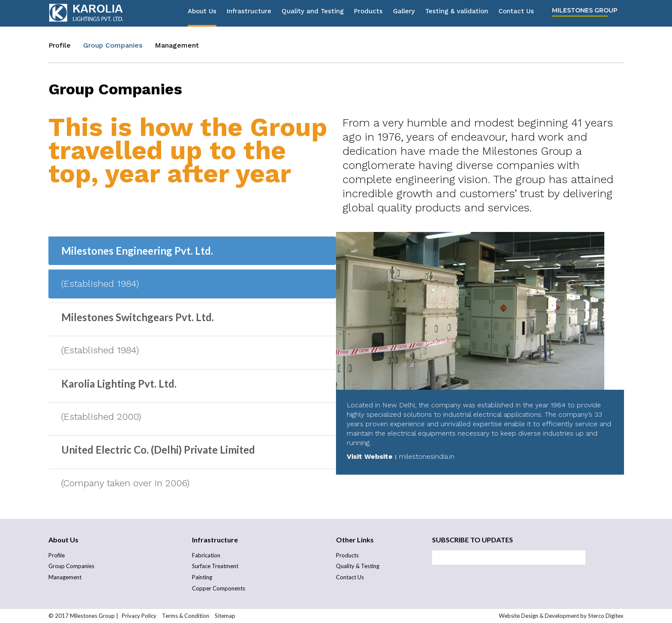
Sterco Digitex (606, 616)
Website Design (519, 616)
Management (177, 45)
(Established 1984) (100, 284)
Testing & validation (457, 13)
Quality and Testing (313, 13)
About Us (202, 13)
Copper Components (219, 588)
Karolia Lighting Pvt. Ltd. (119, 384)
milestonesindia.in (427, 456)
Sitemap (225, 616)
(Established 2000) (101, 417)
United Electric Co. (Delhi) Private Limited (158, 450)
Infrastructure (249, 13)
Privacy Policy (139, 616)
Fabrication (206, 555)
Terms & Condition (186, 616)
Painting (202, 577)
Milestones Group (585, 12)
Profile (60, 45)
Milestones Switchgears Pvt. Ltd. (138, 317)
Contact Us (516, 13)
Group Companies (113, 45)
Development (562, 616)
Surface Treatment (215, 566)
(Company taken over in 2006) (125, 483)
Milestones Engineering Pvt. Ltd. (137, 251)
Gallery (404, 13)
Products (368, 13)
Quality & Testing (358, 566)
